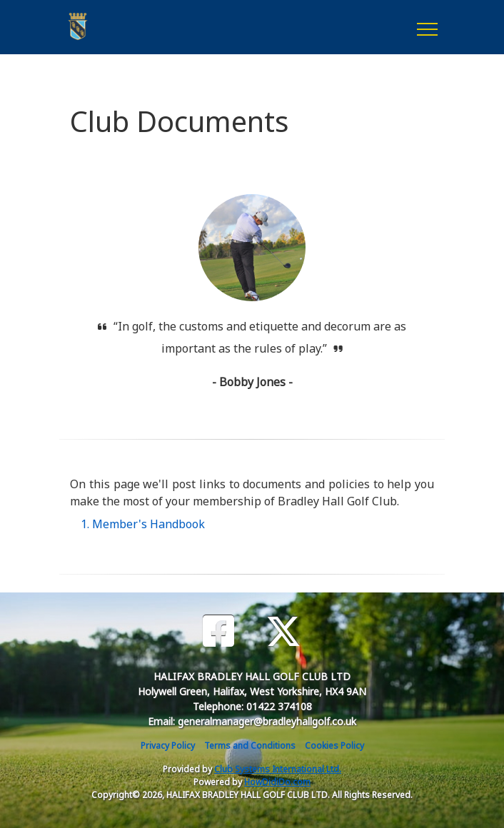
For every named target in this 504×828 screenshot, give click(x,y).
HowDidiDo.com (277, 782)
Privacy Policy (168, 746)
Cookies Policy (334, 746)
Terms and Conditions (250, 746)
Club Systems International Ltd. (278, 769)
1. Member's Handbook (143, 524)
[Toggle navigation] (427, 27)
